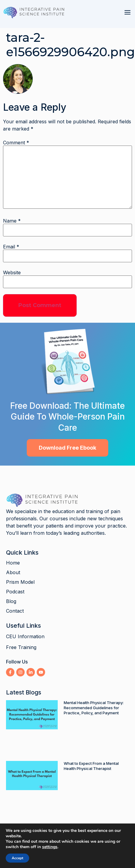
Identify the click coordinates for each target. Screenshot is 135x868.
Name (12, 221)
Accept (17, 858)
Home (13, 563)
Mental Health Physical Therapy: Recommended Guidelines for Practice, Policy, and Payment (94, 708)
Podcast (15, 592)
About (13, 572)
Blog (11, 601)
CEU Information (25, 636)
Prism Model (20, 582)
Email (11, 247)
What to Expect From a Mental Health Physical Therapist (91, 766)
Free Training (21, 647)
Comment (16, 143)
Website (12, 272)
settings (50, 847)
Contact (15, 611)
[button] (127, 12)
